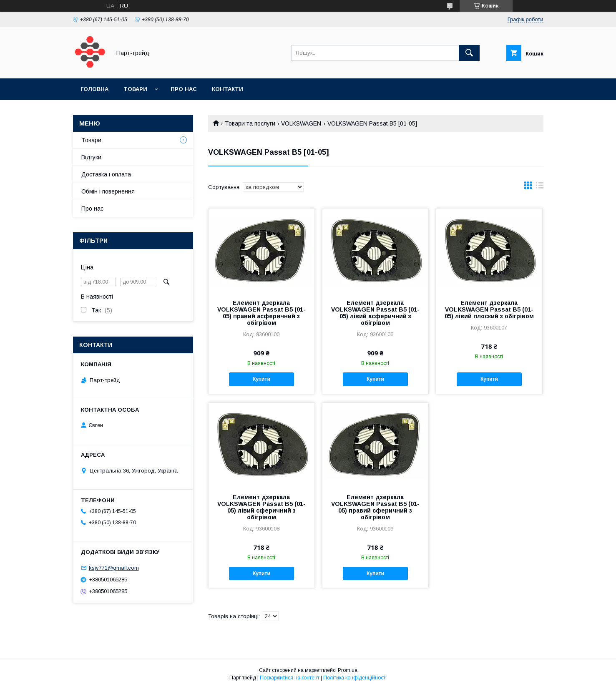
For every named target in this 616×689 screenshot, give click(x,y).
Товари (135, 89)
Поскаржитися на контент (290, 678)
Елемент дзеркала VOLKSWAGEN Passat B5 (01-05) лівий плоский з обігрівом (489, 309)
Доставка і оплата (106, 174)
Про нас (184, 89)
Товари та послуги (250, 123)
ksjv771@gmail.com (114, 568)
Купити (261, 379)
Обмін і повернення (108, 191)
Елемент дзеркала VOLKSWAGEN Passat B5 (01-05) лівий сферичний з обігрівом (261, 507)
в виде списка (540, 187)
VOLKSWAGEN (301, 123)
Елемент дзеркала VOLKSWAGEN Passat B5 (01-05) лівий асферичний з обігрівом (375, 313)
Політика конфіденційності (355, 678)
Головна (94, 89)
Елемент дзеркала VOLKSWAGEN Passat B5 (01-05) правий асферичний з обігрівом (261, 313)
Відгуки (91, 157)
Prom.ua (348, 670)
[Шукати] (469, 53)
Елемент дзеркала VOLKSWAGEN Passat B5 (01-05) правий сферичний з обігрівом (375, 507)
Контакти (228, 89)
